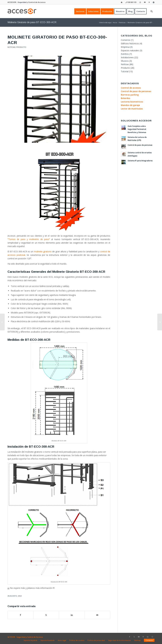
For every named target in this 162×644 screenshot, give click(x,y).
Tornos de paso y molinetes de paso (29, 239)
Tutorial (125, 71)
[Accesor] (22, 11)
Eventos (125, 54)
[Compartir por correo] (97, 615)
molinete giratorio (43, 251)
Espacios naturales (130, 50)
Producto (21, 47)
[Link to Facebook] (130, 637)
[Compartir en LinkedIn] (72, 615)
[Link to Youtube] (139, 637)
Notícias (11, 47)
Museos (125, 61)
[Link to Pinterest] (143, 637)
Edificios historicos (130, 43)
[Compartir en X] (46, 615)
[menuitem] (122, 2)
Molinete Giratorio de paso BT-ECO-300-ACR (32, 22)
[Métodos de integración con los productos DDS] (160, 322)
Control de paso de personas (140, 145)
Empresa (125, 47)
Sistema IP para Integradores (140, 161)
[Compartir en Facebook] (20, 615)
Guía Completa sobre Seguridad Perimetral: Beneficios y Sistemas (137, 129)
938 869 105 (131, 2)
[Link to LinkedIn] (148, 637)
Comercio (126, 40)
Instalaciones (127, 57)
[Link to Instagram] (152, 637)
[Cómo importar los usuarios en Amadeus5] (2, 322)
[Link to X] (134, 637)
